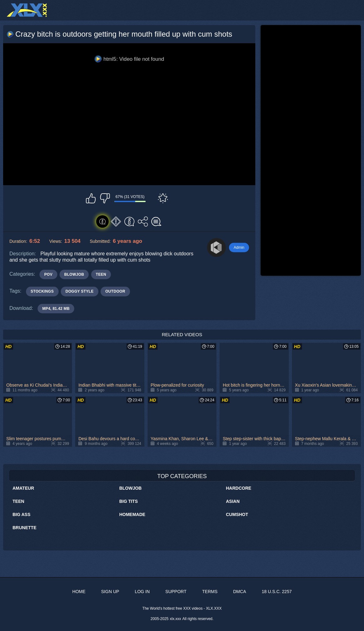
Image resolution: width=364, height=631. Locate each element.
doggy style (80, 291)
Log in (142, 592)
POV (48, 274)
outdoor (115, 291)
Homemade (132, 514)
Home (79, 592)
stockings (42, 291)
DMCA (239, 592)
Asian (233, 501)
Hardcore (239, 488)
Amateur (23, 488)
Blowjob (131, 488)
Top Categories (182, 476)
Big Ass (21, 514)
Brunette (24, 528)
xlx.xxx (175, 619)
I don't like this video (105, 198)
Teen (18, 501)
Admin (239, 248)
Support (176, 592)
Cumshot (237, 514)
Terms (210, 592)
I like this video (91, 198)
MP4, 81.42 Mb (56, 309)
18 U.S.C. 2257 (277, 592)
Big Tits (129, 501)
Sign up (110, 592)
